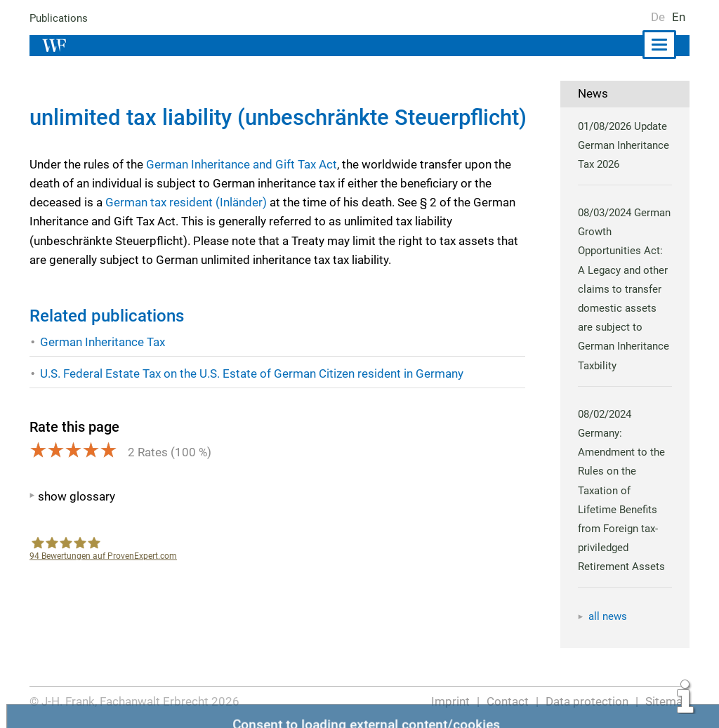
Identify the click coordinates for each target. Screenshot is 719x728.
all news (608, 616)
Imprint (452, 701)
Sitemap (667, 701)
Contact (509, 701)
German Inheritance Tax (103, 342)
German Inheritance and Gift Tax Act (242, 164)
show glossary (76, 496)
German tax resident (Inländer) (185, 202)
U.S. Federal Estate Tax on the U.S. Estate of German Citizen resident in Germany (253, 373)
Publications (59, 18)
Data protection (588, 701)
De (658, 17)
